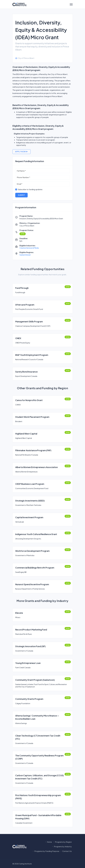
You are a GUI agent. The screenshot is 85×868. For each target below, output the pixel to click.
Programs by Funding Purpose (46, 851)
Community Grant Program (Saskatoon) (35, 680)
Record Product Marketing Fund (31, 630)
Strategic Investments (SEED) (30, 501)
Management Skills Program (29, 321)
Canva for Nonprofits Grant (29, 400)
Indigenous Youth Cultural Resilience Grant (36, 534)
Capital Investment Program (29, 517)
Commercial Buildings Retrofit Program (35, 568)
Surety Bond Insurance (26, 372)
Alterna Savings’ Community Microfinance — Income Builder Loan (37, 717)
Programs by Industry (62, 846)
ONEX (18, 338)
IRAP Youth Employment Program (32, 355)
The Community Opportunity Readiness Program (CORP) (39, 757)
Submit (21, 195)
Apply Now (22, 152)
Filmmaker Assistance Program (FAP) (33, 450)
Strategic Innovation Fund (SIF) (30, 646)
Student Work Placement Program (32, 417)
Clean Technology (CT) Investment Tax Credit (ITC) (38, 737)
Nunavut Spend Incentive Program (32, 584)
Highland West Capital (26, 434)
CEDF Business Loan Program (30, 484)
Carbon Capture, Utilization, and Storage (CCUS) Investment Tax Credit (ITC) (40, 777)
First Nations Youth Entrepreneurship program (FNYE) (38, 797)
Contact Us (66, 851)
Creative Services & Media (29, 248)
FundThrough (22, 288)
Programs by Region (62, 842)
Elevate (19, 613)
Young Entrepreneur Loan (28, 663)
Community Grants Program (29, 699)
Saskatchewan (25, 255)
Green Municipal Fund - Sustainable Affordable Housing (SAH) (38, 817)
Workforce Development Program (32, 551)
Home (48, 842)
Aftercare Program (25, 305)
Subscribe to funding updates (30, 189)
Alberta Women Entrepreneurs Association (36, 467)
